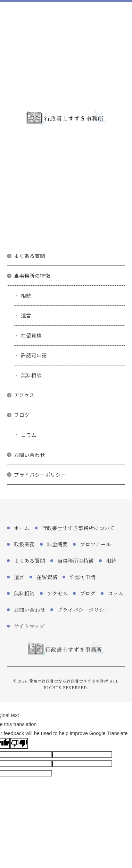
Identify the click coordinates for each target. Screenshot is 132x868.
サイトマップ (29, 626)
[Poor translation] (19, 743)
